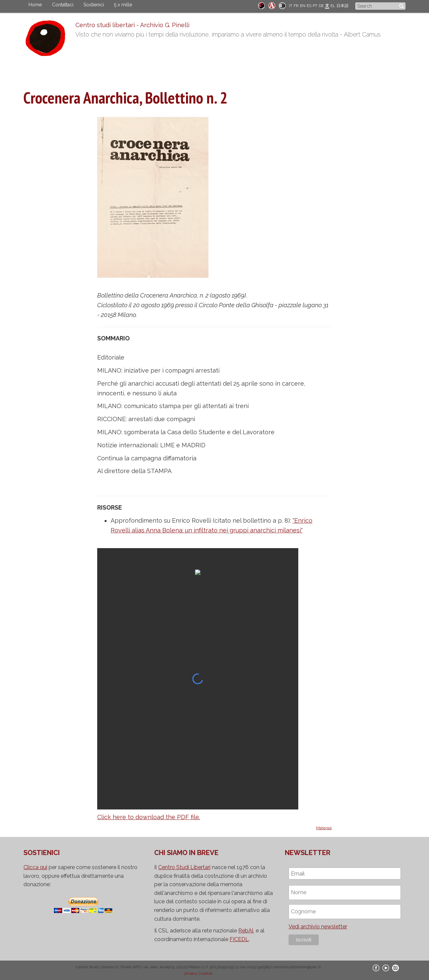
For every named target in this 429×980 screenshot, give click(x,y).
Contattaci (63, 5)
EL (333, 6)
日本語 (343, 6)
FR (296, 6)
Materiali (324, 828)
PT (315, 6)
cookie (206, 973)
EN (303, 6)
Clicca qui (35, 867)
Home (35, 5)
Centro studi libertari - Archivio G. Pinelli (132, 25)
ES (309, 6)
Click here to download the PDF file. (149, 817)
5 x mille (123, 5)
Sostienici (94, 5)
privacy (191, 973)
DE (321, 6)
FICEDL (239, 939)
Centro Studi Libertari (184, 867)
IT (291, 6)
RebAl (246, 931)
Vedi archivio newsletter (318, 927)
